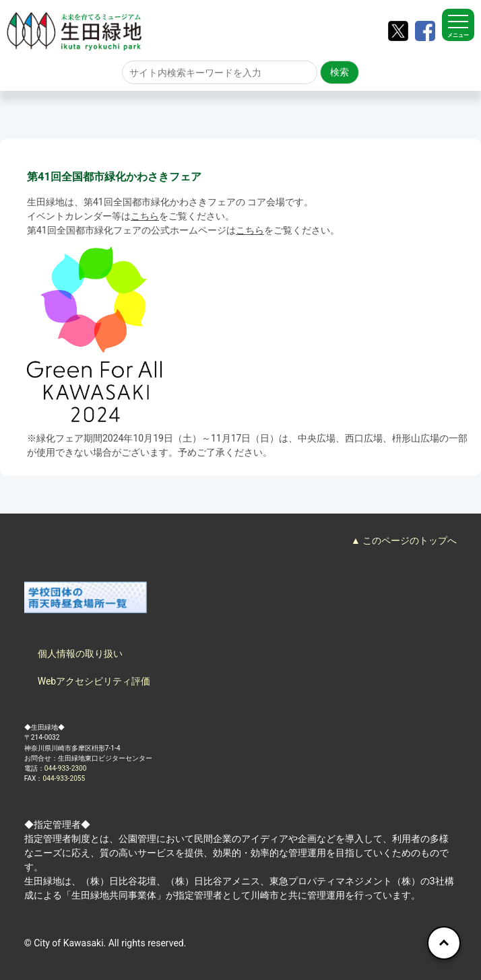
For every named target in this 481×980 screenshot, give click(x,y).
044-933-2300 (66, 768)
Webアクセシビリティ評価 (94, 681)
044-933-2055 (64, 778)
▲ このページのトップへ (404, 540)
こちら (145, 216)
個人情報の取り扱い (80, 654)
